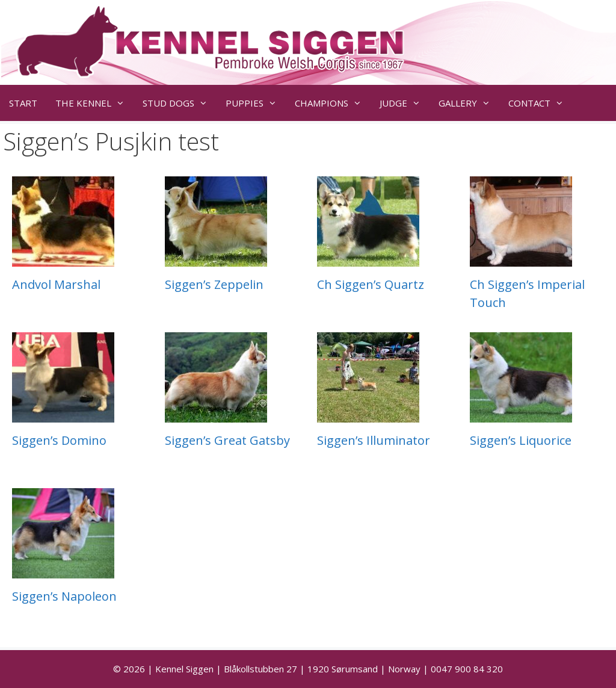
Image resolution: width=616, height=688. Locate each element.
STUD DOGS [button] (180, 103)
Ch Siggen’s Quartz (371, 284)
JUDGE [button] (405, 103)
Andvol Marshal (56, 284)
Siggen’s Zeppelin (214, 284)
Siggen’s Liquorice (521, 440)
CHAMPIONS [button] (333, 103)
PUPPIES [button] (256, 103)
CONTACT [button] (541, 103)
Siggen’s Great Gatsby (227, 440)
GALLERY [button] (469, 103)
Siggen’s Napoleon (64, 596)
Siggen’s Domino (59, 440)
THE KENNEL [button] (94, 103)
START (23, 103)
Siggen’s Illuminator (374, 440)
